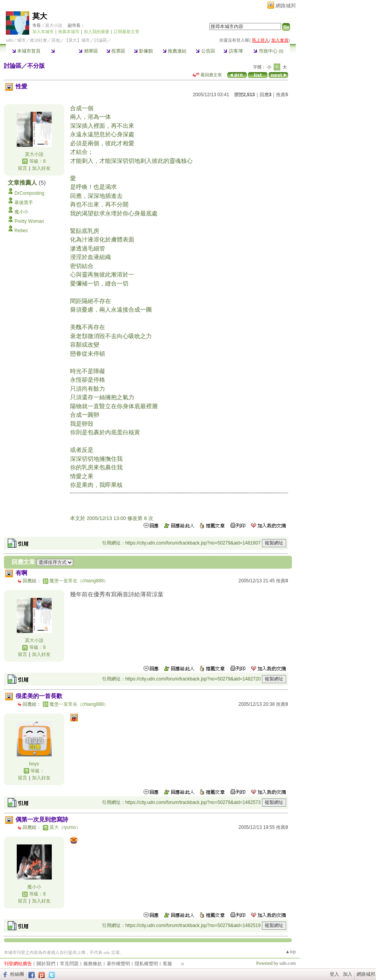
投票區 (116, 51)
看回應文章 (207, 75)
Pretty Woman (29, 221)
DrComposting (29, 193)
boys (34, 764)
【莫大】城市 (77, 40)
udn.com (288, 963)
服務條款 (93, 964)
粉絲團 (17, 974)
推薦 (282, 95)
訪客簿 (233, 51)
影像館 (143, 51)
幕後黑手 (24, 203)
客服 (167, 964)
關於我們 (46, 964)
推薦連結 (175, 51)
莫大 (40, 16)
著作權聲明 (118, 964)
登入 (334, 974)
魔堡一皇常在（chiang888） (79, 581)
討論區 (61, 51)
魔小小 (21, 212)
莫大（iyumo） (65, 827)
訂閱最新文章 (127, 32)
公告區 (205, 51)
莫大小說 (54, 25)
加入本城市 (43, 32)
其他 (56, 40)
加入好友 (41, 168)
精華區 (88, 51)
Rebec (21, 231)
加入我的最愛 (97, 32)
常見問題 (69, 964)
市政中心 (268, 51)
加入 (348, 974)
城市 (21, 40)
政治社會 (39, 40)
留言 (23, 168)
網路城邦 (286, 6)
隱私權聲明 (146, 964)
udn (9, 40)
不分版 (36, 66)
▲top (291, 952)
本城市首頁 (26, 51)
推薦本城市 (69, 32)
